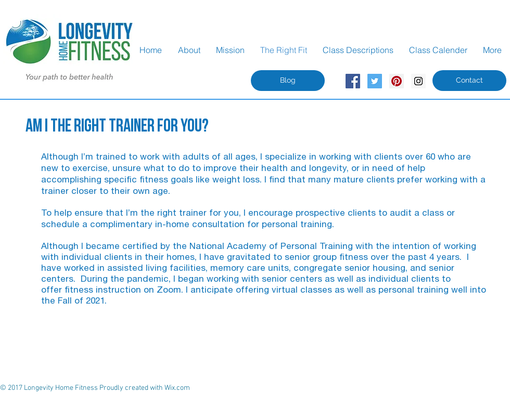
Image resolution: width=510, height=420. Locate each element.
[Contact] (469, 81)
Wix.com (177, 388)
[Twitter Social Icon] (375, 81)
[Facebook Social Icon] (353, 81)
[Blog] (288, 81)
